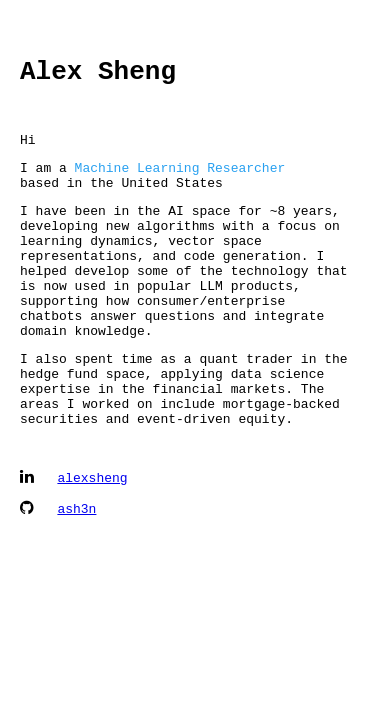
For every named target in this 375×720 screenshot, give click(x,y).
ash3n (76, 571)
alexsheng (92, 540)
